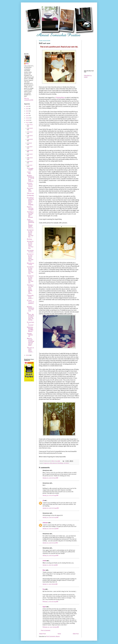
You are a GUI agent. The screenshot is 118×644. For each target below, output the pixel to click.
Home (59, 634)
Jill (43, 501)
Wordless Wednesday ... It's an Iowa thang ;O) (31, 178)
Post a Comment (46, 631)
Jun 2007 (30, 147)
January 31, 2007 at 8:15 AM (50, 584)
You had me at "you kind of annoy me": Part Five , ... (30, 234)
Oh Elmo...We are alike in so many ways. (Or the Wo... (31, 317)
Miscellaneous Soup (31, 264)
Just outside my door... (30, 251)
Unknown (45, 523)
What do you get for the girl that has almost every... (31, 342)
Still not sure (30, 193)
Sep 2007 (30, 136)
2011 (27, 113)
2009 (28, 118)
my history (66, 463)
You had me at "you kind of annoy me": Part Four (30, 245)
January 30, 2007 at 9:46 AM (50, 496)
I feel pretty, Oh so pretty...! (30, 297)
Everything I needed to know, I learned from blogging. (30, 201)
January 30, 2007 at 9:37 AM (50, 478)
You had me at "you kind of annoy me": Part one (30, 279)
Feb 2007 (30, 161)
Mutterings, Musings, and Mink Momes (30, 329)
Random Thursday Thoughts (30, 208)
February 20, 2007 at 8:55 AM (51, 627)
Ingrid (44, 607)
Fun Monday (30, 196)
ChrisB (44, 561)
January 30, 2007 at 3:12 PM (50, 543)
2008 (28, 120)
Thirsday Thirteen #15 (30, 335)
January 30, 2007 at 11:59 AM (50, 518)
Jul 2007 (30, 143)
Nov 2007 (30, 128)
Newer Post (43, 634)
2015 (27, 106)
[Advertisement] (29, 45)
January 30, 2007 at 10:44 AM (51, 508)
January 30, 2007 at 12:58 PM (50, 529)
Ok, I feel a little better (30, 190)
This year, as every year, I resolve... (30, 350)
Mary (44, 570)
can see (55, 119)
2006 (28, 355)
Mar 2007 (30, 158)
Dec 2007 (30, 125)
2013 (27, 109)
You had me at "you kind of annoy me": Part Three (30, 258)
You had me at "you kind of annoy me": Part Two (30, 270)
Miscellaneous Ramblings (57, 463)
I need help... (29, 173)
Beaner (46, 366)
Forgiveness (47, 463)
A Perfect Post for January (30, 185)
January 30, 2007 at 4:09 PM (50, 556)
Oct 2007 (30, 132)
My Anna (29, 239)
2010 (27, 116)
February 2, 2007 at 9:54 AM (50, 602)
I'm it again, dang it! (30, 169)
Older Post (76, 634)
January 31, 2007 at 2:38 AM (50, 565)
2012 (27, 111)
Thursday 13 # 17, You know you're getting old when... (30, 289)
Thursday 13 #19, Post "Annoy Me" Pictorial (30, 215)
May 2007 (30, 150)
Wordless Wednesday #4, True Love (31, 309)
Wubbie (43, 94)
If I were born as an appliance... (31, 303)
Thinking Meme (60, 98)
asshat (46, 168)
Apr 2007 (30, 154)
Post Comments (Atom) (53, 637)
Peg (44, 589)
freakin (44, 126)
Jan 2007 (30, 165)
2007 (28, 123)
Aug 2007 (30, 139)
